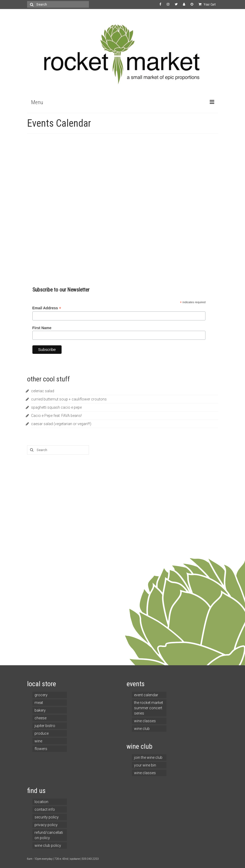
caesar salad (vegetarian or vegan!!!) (61, 424)
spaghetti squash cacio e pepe (56, 407)
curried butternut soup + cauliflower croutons (69, 399)
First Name (42, 328)
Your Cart (207, 5)
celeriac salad (43, 391)
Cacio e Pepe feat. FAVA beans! (56, 416)
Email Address (47, 308)
